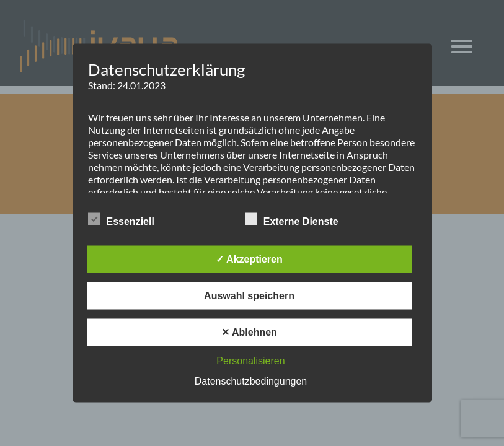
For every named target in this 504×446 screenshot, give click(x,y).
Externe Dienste (292, 219)
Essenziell (121, 219)
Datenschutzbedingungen (251, 381)
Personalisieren (250, 361)
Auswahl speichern (249, 296)
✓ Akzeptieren (249, 259)
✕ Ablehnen (249, 332)
